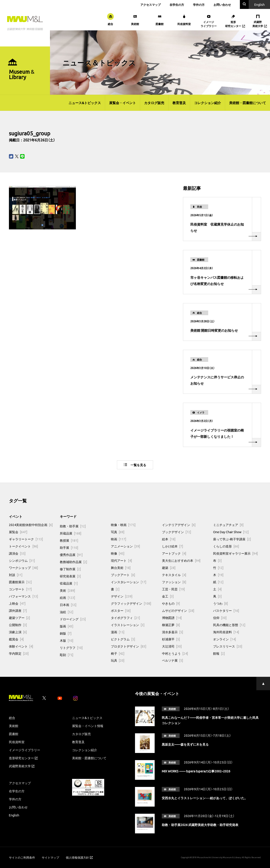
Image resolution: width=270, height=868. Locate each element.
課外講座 (18, 610)
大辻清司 (172, 646)
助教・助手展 (73, 526)
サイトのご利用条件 (22, 857)
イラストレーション (128, 625)
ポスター (121, 610)
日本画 (68, 605)
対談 (16, 575)
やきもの (171, 603)
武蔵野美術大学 (22, 766)
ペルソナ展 (172, 660)
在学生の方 (177, 5)
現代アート (121, 560)
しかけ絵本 (172, 546)
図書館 (14, 734)
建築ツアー (19, 618)
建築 (169, 568)
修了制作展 (70, 569)
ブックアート (123, 575)
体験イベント (21, 646)
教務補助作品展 (73, 562)
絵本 (169, 539)
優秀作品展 (71, 555)
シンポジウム (22, 560)
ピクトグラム (123, 639)
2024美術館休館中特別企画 (31, 525)
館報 (219, 653)
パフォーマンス (23, 596)
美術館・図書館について (248, 103)
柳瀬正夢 (171, 625)
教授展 (69, 540)
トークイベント (23, 546)
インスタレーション (129, 582)
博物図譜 (172, 618)
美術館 (14, 726)
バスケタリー (226, 610)
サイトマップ (50, 857)
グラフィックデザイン (131, 603)
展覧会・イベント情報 (88, 726)
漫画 (118, 632)
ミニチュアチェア (228, 525)
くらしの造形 (226, 546)
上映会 (17, 603)
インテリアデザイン (179, 525)
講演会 (17, 553)
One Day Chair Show (231, 532)
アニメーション (125, 546)
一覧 (135, 465)
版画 (66, 626)
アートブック (174, 553)
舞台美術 (121, 568)
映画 (118, 539)
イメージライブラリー (25, 750)
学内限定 (19, 653)
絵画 (67, 598)
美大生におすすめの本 (181, 560)
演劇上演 (18, 632)
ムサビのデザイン (178, 610)
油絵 (66, 612)
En (260, 4)
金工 (168, 596)
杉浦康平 (171, 639)
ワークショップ (23, 568)
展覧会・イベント (123, 103)
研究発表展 (70, 576)
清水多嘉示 (172, 632)
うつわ (220, 603)
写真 (118, 532)
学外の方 (199, 5)
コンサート (20, 589)
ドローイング (73, 619)
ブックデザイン (177, 532)
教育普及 (179, 103)
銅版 (66, 633)
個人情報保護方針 (79, 857)
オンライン (224, 639)
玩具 (118, 660)
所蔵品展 (71, 533)
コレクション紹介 (208, 103)
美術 (67, 590)
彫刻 (66, 655)
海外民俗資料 (226, 632)
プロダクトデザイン (129, 646)
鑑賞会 (16, 639)
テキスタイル (174, 575)
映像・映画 (123, 525)
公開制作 (18, 625)
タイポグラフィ (125, 618)
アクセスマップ (151, 5)
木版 (66, 640)
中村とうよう (175, 653)
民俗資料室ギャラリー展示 (235, 553)
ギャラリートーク (26, 539)
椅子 (118, 653)
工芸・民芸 (173, 589)
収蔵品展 (69, 583)
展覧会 (18, 532)
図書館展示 (20, 582)
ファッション (174, 582)
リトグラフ (71, 648)
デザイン (122, 596)
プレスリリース (228, 646)
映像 (118, 553)
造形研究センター (23, 758)
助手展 (69, 547)
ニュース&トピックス (85, 103)
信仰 (220, 618)
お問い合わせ (222, 5)
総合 (12, 718)
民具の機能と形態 (229, 625)
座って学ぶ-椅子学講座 (232, 539)
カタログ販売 (154, 103)
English (14, 815)
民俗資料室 (17, 742)
